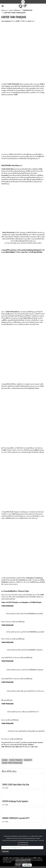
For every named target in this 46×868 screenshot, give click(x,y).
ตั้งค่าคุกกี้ (18, 865)
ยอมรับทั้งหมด (27, 865)
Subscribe (5, 851)
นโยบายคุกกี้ (9, 862)
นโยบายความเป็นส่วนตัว (37, 860)
